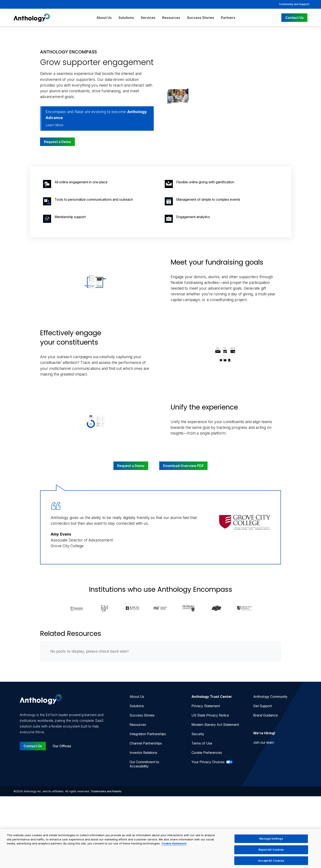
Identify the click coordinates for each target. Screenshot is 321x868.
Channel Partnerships (146, 743)
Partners (228, 18)
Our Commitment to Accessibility (144, 764)
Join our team (264, 742)
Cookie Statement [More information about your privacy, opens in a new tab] (174, 846)
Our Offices (62, 746)
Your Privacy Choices (212, 762)
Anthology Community (270, 697)
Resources (171, 18)
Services (148, 18)
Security (198, 734)
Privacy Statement (206, 706)
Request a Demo (57, 142)
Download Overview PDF (183, 466)
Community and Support (294, 4)
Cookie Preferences (207, 753)
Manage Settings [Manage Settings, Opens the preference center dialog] (271, 841)
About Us (104, 18)
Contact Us (294, 18)
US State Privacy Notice (210, 715)
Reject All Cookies (271, 852)
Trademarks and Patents (106, 791)
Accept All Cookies (271, 863)
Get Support (262, 706)
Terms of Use (202, 743)
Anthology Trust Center (212, 697)
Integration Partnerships (148, 734)
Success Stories (201, 18)
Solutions (126, 18)
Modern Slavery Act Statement (215, 725)
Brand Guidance (265, 715)
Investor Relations (143, 753)
